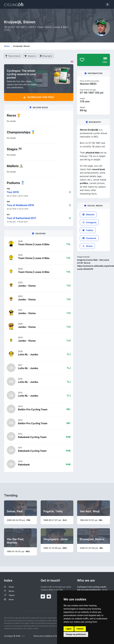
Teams (12, 595)
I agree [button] (69, 629)
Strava (87, 246)
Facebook (89, 238)
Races (11, 591)
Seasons (30, 56)
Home (7, 46)
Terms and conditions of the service (49, 636)
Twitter (88, 230)
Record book (13, 56)
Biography (46, 56)
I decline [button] (80, 629)
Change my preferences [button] (76, 634)
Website (88, 214)
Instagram (89, 222)
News (11, 599)
